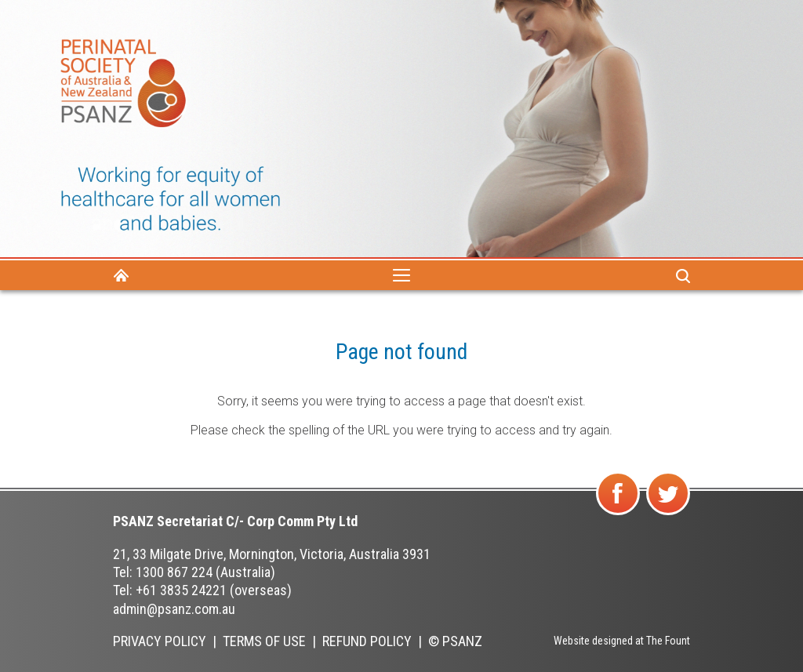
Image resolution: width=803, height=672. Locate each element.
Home (121, 275)
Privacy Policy (160, 641)
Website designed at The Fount (622, 641)
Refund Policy (367, 641)
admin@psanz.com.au (174, 609)
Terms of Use (264, 641)
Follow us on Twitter (669, 514)
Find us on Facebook (619, 514)
